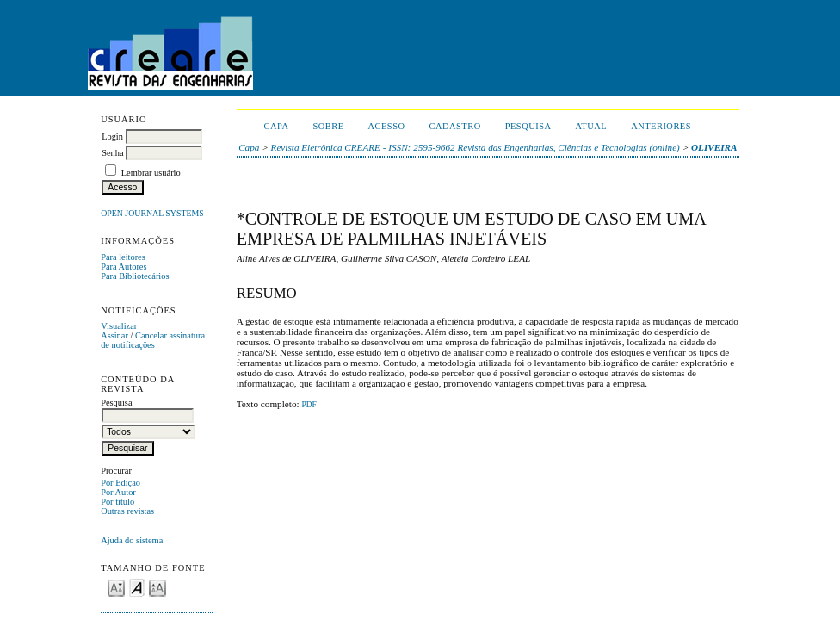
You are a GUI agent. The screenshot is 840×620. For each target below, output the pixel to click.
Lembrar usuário (151, 173)
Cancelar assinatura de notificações (153, 340)
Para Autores (124, 267)
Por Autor (118, 492)
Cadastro (455, 126)
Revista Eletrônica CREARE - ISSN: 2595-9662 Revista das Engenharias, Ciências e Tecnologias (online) (476, 147)
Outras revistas (127, 511)
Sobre (328, 126)
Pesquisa (528, 126)
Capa (277, 126)
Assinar (114, 335)
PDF (309, 405)
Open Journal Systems (152, 213)
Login (112, 136)
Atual (592, 126)
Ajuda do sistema (132, 540)
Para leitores (123, 257)
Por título (117, 502)
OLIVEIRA (714, 147)
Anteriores (661, 126)
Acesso (387, 126)
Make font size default (137, 587)
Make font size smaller (116, 587)
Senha (112, 153)
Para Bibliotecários (135, 276)
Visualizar (119, 326)
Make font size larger (157, 587)
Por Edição (120, 483)
